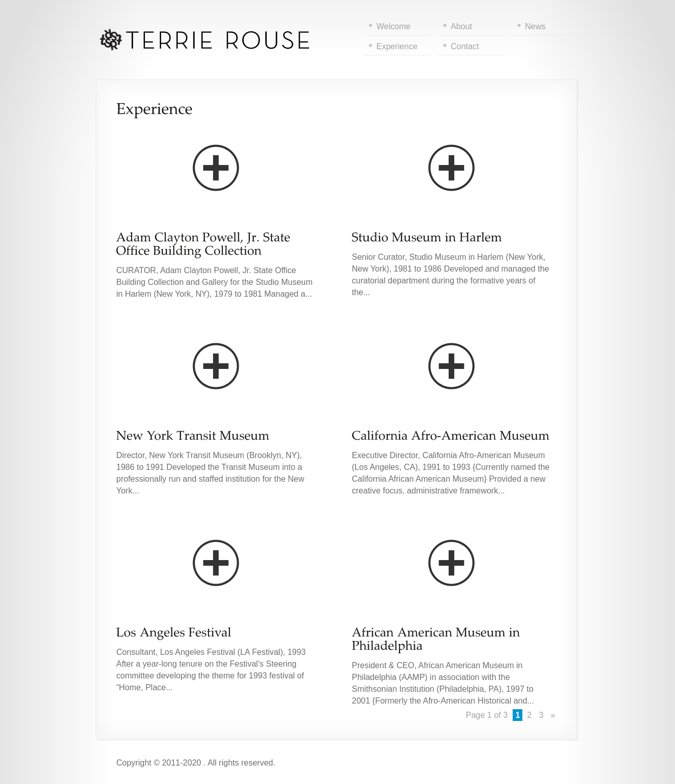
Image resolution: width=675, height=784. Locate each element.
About (461, 26)
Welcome (393, 26)
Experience (397, 46)
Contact (465, 46)
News (535, 26)
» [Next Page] (553, 715)
